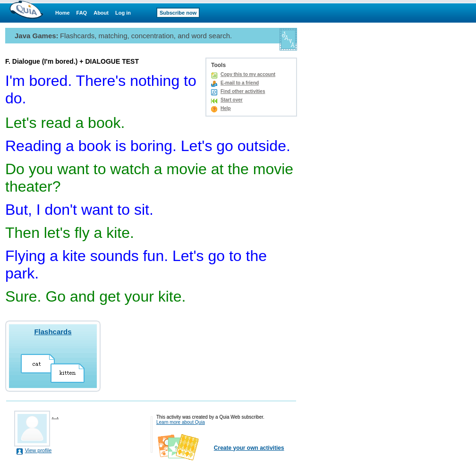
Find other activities (243, 91)
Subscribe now (178, 13)
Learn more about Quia (181, 422)
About (101, 13)
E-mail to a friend (240, 83)
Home (63, 13)
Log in (123, 13)
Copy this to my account (248, 74)
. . (55, 415)
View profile (38, 450)
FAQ (82, 13)
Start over (232, 100)
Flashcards (53, 332)
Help (226, 108)
